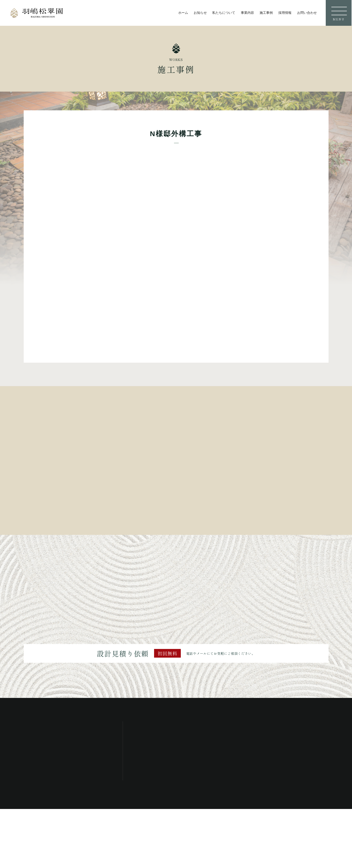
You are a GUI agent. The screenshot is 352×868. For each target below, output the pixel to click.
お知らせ (200, 13)
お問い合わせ (307, 13)
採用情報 (285, 13)
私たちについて (224, 13)
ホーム (183, 13)
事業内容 (247, 13)
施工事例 (266, 13)
